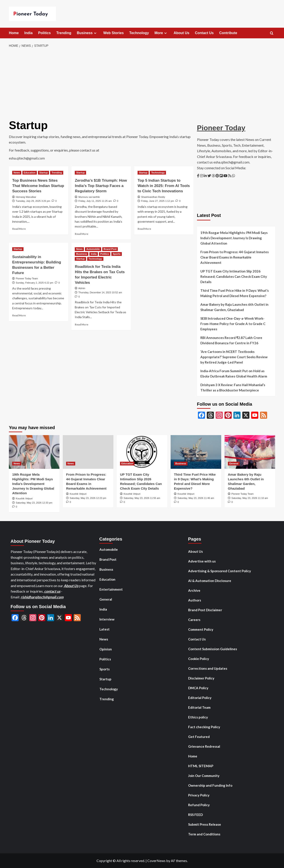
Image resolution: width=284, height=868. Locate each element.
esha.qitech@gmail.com (27, 158)
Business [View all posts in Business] (82, 254)
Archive (194, 590)
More (161, 33)
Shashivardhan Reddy (153, 197)
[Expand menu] (95, 33)
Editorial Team (199, 707)
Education (107, 579)
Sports (105, 669)
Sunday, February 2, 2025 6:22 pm (35, 283)
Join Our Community (204, 776)
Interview (107, 619)
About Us (181, 33)
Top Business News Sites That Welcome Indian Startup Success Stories (38, 186)
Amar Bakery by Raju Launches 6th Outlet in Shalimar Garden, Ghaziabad (234, 307)
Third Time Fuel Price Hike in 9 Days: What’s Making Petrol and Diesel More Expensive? (235, 293)
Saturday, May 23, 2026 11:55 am (142, 498)
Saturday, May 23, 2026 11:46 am (196, 498)
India (28, 33)
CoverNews (156, 861)
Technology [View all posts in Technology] (158, 173)
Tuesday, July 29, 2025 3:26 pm (33, 201)
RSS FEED (195, 815)
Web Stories (113, 33)
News (104, 639)
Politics (44, 33)
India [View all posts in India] (94, 254)
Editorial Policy (200, 698)
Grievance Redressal (204, 746)
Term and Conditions (204, 834)
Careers (194, 620)
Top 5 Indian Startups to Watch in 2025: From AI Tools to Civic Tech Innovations (164, 186)
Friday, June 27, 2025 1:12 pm (158, 201)
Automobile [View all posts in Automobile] (93, 249)
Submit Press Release (205, 824)
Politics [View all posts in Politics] (105, 254)
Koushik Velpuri (24, 498)
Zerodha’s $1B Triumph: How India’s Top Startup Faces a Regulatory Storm (101, 186)
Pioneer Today (221, 128)
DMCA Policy (198, 688)
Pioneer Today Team (27, 278)
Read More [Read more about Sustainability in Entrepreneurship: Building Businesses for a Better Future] (19, 315)
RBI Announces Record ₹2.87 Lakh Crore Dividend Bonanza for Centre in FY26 (231, 340)
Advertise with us (202, 561)
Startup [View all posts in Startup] (44, 173)
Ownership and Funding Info (210, 785)
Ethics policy (198, 717)
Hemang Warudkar (26, 197)
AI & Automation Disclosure (210, 581)
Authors (195, 600)
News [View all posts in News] (17, 173)
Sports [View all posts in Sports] (117, 254)
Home (14, 33)
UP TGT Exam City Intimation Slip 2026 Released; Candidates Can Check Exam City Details (234, 276)
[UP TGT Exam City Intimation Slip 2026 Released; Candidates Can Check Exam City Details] (142, 452)
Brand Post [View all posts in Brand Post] (110, 249)
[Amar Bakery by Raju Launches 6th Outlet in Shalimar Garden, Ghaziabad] (250, 452)
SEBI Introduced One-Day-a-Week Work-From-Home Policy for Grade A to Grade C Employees (233, 324)
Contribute (228, 33)
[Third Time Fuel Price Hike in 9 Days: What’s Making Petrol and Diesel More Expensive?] (196, 452)
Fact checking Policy (204, 727)
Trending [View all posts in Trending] (57, 173)
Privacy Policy (199, 795)
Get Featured (199, 737)
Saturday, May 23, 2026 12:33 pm (34, 503)
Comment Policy (201, 629)
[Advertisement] (142, 84)
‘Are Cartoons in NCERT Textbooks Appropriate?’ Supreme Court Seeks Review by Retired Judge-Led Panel (234, 357)
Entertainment (111, 589)
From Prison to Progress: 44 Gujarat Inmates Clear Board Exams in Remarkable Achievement (235, 257)
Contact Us (204, 33)
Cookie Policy (199, 659)
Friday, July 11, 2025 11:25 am (95, 201)
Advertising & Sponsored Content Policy (220, 571)
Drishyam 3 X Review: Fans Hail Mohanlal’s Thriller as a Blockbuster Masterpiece (233, 387)
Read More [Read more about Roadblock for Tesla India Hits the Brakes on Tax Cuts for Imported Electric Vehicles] (82, 324)
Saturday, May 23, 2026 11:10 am (250, 498)
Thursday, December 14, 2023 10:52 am (100, 292)
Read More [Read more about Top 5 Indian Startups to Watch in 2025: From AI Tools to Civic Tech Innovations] (144, 229)
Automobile (109, 549)
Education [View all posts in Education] (30, 173)
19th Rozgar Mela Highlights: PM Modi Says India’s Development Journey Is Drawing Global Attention (234, 238)
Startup (105, 679)
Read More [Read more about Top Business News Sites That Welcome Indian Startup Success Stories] (19, 229)
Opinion (106, 649)
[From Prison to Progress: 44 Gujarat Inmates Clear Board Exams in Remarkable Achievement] (88, 452)
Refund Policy (199, 805)
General (106, 599)
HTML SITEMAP (201, 766)
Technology (139, 33)
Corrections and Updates (208, 668)
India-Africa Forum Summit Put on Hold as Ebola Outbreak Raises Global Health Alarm (234, 374)
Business (87, 33)
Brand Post (108, 559)
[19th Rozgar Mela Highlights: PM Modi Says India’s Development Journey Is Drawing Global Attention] (34, 452)
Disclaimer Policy (201, 678)
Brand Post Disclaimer (205, 610)
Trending (64, 33)
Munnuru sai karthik (89, 197)
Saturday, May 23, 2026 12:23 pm (88, 498)
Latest (105, 629)
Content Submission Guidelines (213, 649)
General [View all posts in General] (234, 463)
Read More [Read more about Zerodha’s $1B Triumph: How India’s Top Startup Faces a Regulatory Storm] (82, 234)
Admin (82, 288)
